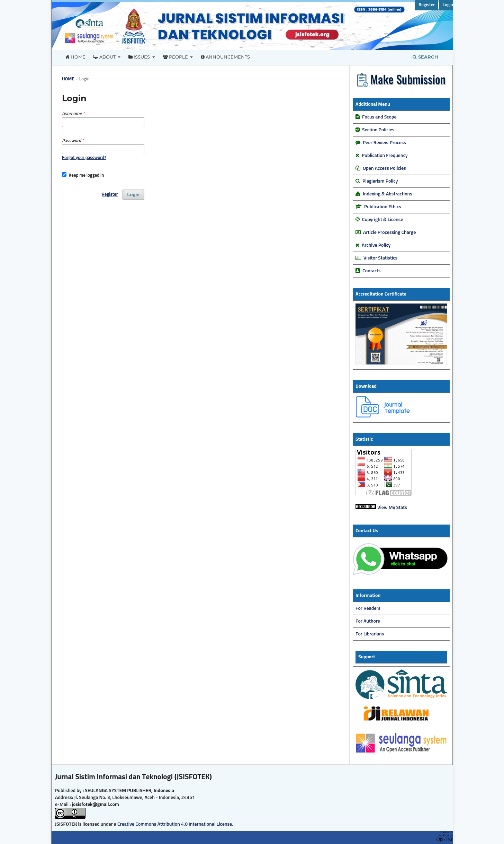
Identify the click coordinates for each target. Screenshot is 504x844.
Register (427, 5)
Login (448, 5)
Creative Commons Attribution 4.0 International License (175, 824)
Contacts (372, 271)
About (105, 57)
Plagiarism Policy (380, 181)
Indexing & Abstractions (388, 194)
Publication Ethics (383, 207)
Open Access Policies (384, 168)
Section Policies (378, 130)
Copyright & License (382, 220)
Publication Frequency (385, 156)
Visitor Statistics (380, 258)
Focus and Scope (379, 117)
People (176, 57)
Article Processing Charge (389, 232)
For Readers (368, 608)
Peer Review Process (384, 143)
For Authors (368, 621)
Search (425, 57)
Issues (140, 57)
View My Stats (392, 508)
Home (75, 57)
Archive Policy (376, 245)
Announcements (225, 57)
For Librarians (370, 634)
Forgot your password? (84, 158)
